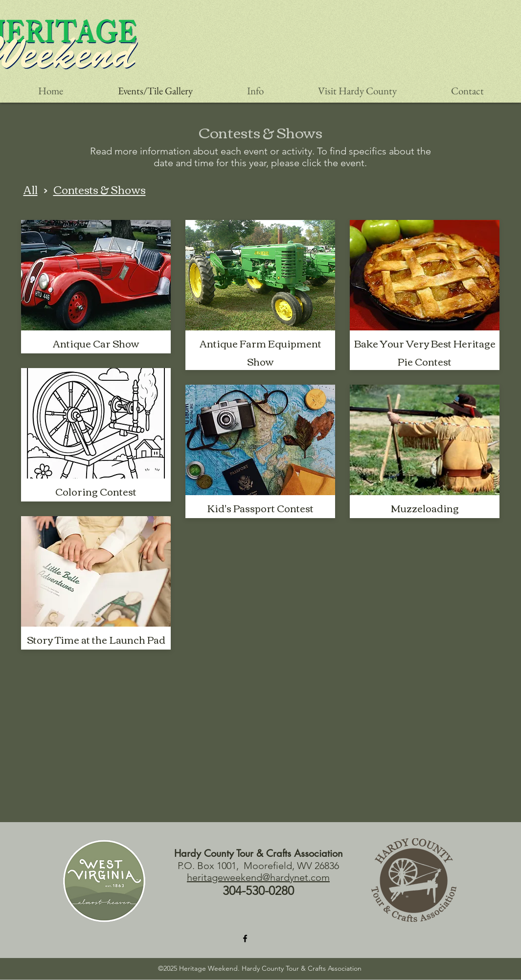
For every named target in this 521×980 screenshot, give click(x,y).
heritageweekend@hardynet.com (258, 877)
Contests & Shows (100, 189)
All (31, 189)
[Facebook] (245, 938)
